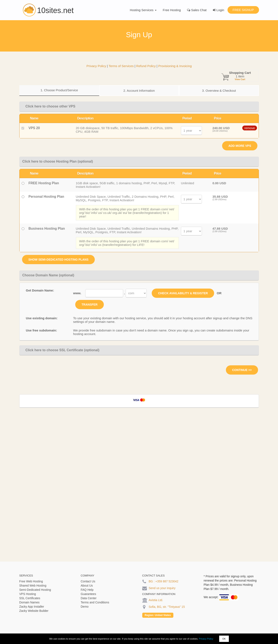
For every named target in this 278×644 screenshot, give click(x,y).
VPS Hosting (28, 594)
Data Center (89, 598)
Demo (85, 607)
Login (219, 10)
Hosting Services (143, 10)
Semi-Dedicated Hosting (35, 590)
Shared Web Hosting (33, 586)
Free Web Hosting (31, 581)
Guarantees (88, 594)
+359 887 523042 (167, 581)
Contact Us (88, 581)
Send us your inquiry (162, 588)
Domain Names (29, 602)
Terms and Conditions (95, 602)
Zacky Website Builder (34, 611)
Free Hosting (172, 10)
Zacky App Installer (32, 607)
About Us (87, 586)
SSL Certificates (30, 598)
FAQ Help (87, 590)
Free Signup (243, 10)
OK (224, 639)
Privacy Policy (206, 639)
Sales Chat (197, 10)
